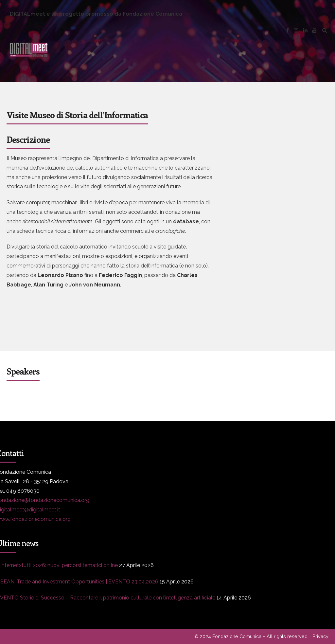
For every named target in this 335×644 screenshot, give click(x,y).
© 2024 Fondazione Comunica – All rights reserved (251, 636)
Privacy (320, 636)
